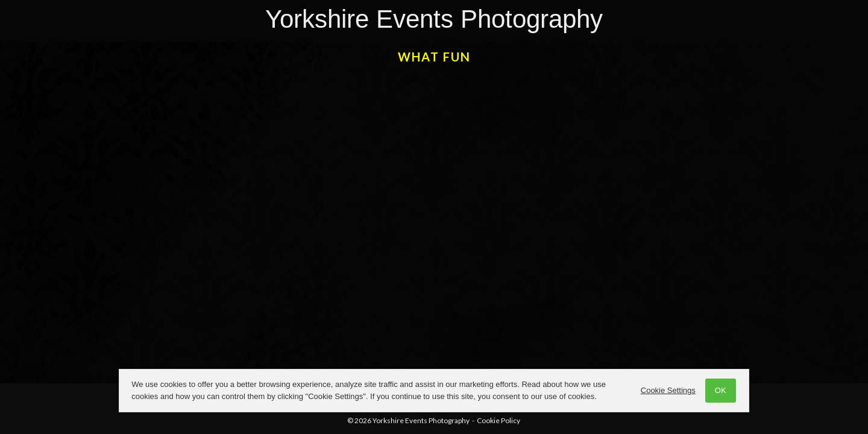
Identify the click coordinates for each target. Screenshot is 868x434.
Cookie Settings (666, 390)
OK (719, 390)
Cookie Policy (498, 420)
